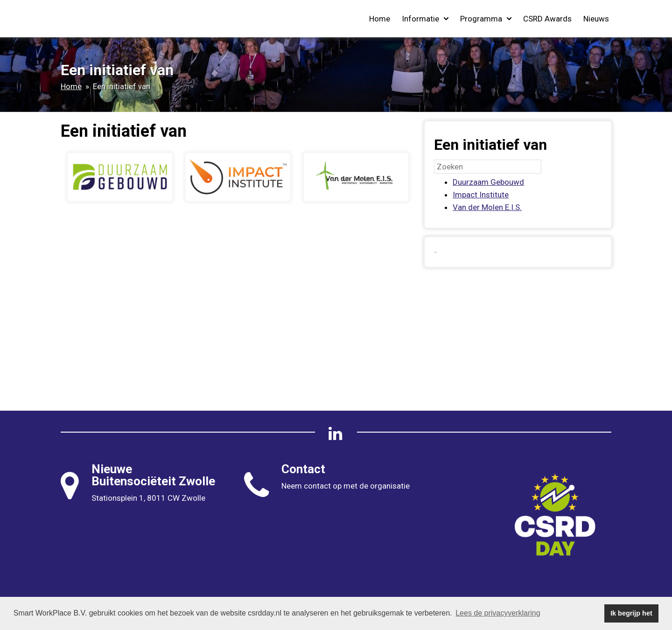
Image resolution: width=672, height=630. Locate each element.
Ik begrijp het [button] (631, 613)
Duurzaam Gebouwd (488, 182)
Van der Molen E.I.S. (487, 207)
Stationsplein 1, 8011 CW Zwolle (148, 498)
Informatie (425, 19)
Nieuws (596, 19)
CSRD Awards (547, 19)
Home (380, 19)
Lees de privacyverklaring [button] (498, 613)
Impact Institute (481, 195)
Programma (486, 19)
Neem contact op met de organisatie (346, 486)
